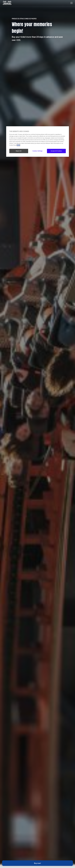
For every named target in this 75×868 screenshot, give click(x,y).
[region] (38, 142)
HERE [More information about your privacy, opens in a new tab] (18, 145)
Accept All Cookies (56, 151)
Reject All (19, 151)
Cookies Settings (38, 151)
